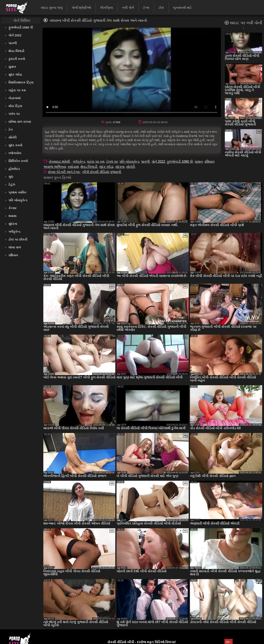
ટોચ (161, 8)
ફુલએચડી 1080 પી (21, 27)
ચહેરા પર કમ (17, 90)
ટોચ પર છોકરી (18, 239)
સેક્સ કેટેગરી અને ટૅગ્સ (64, 172)
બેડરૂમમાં (15, 98)
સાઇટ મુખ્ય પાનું (52, 8)
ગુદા (11, 177)
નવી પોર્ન (128, 8)
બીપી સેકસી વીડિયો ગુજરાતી (102, 172)
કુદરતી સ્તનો (17, 59)
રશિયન (13, 255)
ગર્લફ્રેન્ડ (14, 232)
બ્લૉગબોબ (15, 153)
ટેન (11, 129)
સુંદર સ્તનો (15, 145)
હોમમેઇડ (14, 169)
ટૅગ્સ (146, 8)
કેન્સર (12, 208)
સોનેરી (12, 137)
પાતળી (13, 43)
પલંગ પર (14, 114)
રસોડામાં (73, 167)
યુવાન (12, 67)
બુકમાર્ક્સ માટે (182, 8)
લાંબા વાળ (15, 247)
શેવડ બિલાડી (16, 51)
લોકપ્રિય (107, 8)
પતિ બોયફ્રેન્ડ (18, 200)
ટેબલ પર (112, 162)
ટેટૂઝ (12, 184)
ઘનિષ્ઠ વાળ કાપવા (20, 122)
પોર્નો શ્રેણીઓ (81, 8)
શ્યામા (12, 216)
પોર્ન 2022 (15, 35)
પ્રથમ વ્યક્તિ (17, 192)
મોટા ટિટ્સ (15, 106)
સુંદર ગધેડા (15, 75)
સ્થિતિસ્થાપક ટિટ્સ (21, 82)
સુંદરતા (13, 224)
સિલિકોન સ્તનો (18, 161)
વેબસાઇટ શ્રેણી (60, 162)
